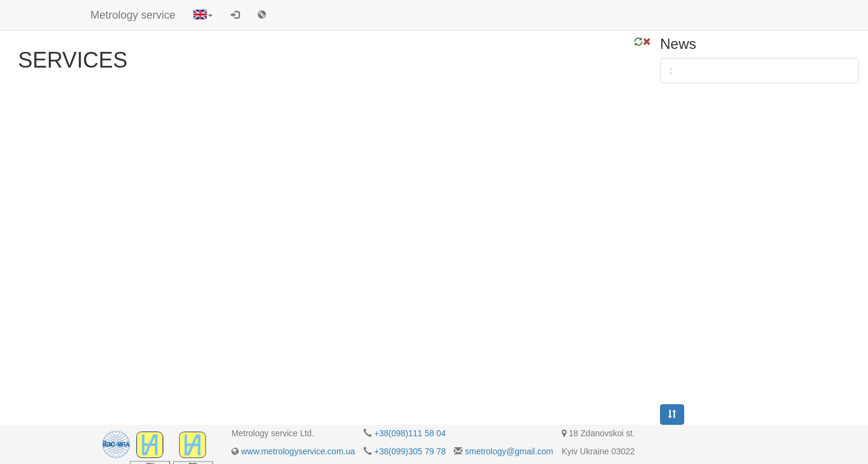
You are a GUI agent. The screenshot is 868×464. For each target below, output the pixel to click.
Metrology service (133, 15)
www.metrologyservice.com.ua (298, 451)
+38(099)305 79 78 (410, 451)
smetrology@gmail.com (509, 451)
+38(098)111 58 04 (410, 433)
